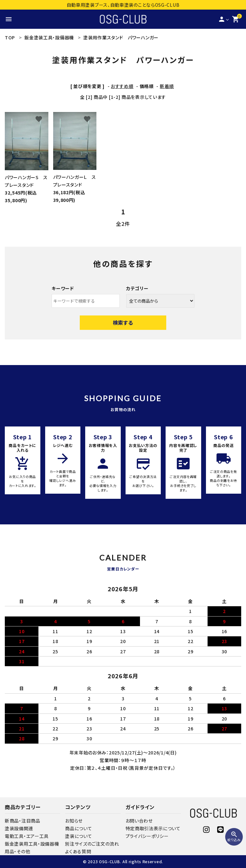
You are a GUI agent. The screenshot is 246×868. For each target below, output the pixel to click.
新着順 (167, 86)
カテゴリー (137, 288)
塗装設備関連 (19, 828)
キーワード (63, 288)
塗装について (78, 836)
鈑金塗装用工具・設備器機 (32, 844)
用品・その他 (17, 851)
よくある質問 (78, 851)
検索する (123, 323)
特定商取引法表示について (153, 828)
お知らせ (74, 821)
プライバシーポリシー (147, 836)
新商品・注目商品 (23, 821)
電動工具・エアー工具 (27, 836)
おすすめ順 (122, 86)
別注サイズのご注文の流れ (92, 844)
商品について (78, 828)
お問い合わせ (139, 821)
